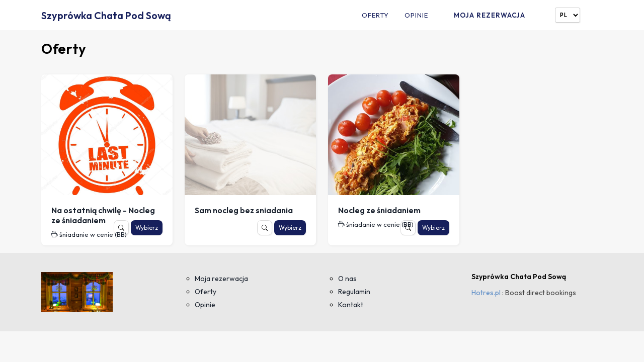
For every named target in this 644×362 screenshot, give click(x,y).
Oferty (375, 15)
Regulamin (354, 292)
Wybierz (147, 228)
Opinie (416, 15)
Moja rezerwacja (490, 15)
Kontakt (351, 305)
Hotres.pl (486, 293)
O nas (347, 279)
